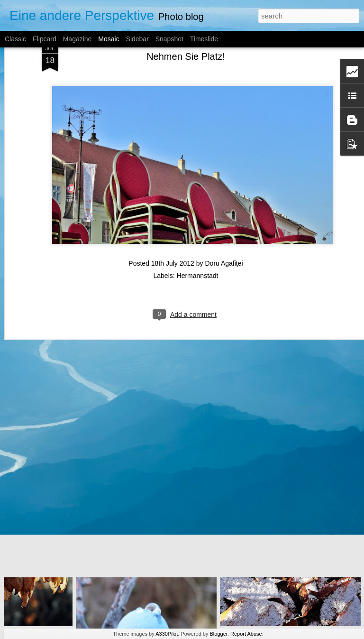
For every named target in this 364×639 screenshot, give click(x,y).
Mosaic (109, 39)
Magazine (77, 39)
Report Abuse (246, 634)
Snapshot (169, 39)
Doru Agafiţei (224, 178)
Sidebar (137, 39)
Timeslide (204, 39)
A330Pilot (167, 634)
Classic (15, 39)
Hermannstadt (198, 190)
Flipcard (45, 39)
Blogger (219, 634)
